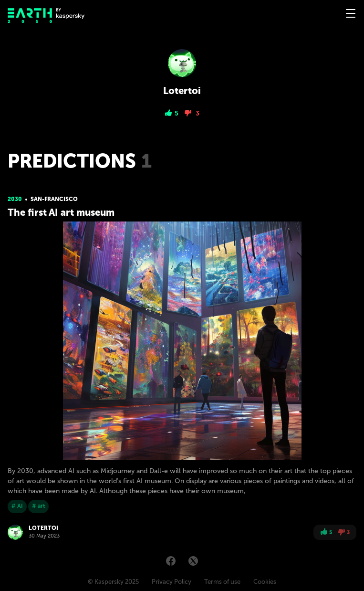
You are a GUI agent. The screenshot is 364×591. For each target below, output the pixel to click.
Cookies (265, 582)
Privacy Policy (172, 582)
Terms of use (222, 582)
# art (38, 506)
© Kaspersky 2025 (113, 582)
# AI (17, 506)
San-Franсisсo (54, 199)
